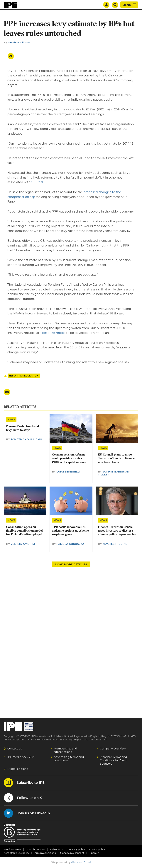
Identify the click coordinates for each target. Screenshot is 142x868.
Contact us (15, 749)
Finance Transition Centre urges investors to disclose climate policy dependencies (117, 531)
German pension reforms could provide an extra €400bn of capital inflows (69, 458)
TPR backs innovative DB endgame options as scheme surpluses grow (70, 531)
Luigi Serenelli (68, 472)
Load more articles (71, 564)
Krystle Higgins (115, 544)
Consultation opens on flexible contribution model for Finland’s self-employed (24, 531)
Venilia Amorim (23, 544)
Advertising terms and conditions (69, 759)
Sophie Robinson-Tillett (114, 473)
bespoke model (54, 333)
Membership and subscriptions (65, 750)
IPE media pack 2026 (21, 757)
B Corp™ (94, 853)
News (11, 419)
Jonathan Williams (19, 43)
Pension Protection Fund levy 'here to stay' (22, 428)
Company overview (113, 749)
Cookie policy (97, 849)
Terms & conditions (45, 853)
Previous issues (13, 849)
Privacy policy (77, 849)
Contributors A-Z (36, 849)
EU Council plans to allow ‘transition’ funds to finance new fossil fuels (116, 458)
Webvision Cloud (81, 862)
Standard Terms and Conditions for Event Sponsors (114, 760)
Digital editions (18, 769)
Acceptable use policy (16, 853)
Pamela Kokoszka (70, 544)
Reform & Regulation (24, 376)
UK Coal (37, 182)
